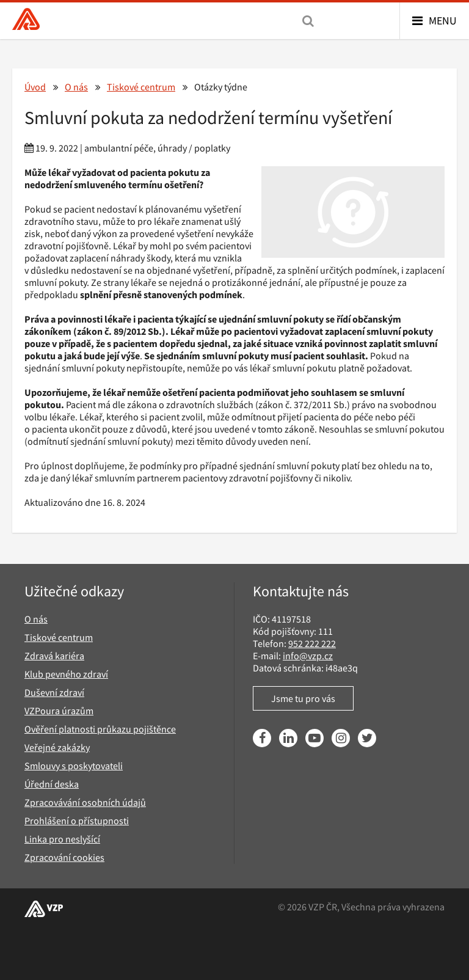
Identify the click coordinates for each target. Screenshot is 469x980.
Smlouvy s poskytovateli (74, 766)
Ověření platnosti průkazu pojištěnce (100, 729)
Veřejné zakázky (57, 747)
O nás (76, 87)
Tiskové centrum (141, 87)
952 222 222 (312, 643)
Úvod (35, 87)
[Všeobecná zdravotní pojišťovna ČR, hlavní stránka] (26, 20)
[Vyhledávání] (308, 21)
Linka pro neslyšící (62, 839)
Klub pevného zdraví (66, 674)
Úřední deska (52, 784)
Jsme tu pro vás (303, 698)
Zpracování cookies (64, 857)
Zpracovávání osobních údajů (85, 802)
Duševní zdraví (54, 692)
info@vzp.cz (308, 656)
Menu (443, 20)
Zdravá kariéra (54, 656)
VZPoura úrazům (59, 711)
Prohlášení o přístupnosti (77, 821)
